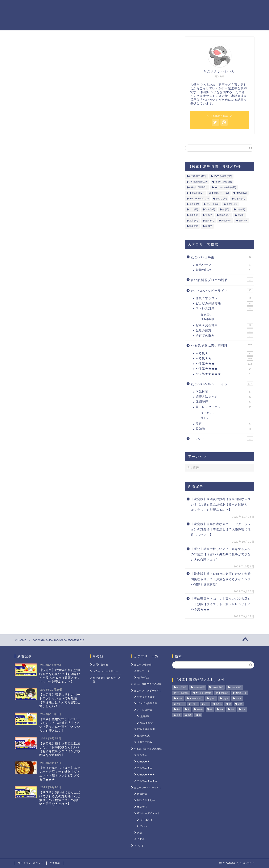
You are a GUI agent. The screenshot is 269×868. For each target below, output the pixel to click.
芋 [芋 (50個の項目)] (241, 215)
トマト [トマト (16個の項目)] (232, 204)
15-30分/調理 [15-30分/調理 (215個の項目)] (223, 176)
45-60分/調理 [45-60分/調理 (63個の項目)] (224, 182)
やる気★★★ (224, 364)
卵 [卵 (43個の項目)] (226, 210)
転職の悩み (224, 270)
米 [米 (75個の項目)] (209, 215)
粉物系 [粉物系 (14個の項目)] (225, 215)
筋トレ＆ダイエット (185, 7)
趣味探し (206, 315)
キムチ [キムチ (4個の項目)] (194, 204)
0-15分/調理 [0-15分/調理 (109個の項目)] (198, 176)
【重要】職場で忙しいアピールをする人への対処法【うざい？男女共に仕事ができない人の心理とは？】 (221, 554)
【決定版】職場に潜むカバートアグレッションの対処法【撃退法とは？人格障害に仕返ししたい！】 (221, 529)
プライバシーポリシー (106, 671)
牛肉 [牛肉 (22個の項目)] (194, 215)
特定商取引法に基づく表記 (107, 680)
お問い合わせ (101, 665)
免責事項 (55, 863)
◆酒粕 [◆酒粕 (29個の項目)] (242, 193)
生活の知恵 (224, 331)
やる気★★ (224, 358)
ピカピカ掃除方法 (224, 304)
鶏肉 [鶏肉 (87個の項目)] (194, 226)
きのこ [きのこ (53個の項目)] (221, 199)
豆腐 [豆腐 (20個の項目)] (194, 221)
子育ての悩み (224, 336)
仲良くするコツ (224, 298)
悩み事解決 (208, 319)
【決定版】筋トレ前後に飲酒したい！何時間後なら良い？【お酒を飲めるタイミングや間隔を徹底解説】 (221, 579)
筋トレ (205, 418)
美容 (224, 424)
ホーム (83, 7)
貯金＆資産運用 (148, 7)
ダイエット (208, 413)
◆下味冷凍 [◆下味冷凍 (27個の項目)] (197, 193)
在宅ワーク (224, 265)
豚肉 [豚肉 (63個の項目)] (210, 221)
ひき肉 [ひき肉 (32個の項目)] (240, 199)
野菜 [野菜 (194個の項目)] (226, 221)
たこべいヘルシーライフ (222, 384)
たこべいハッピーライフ (222, 290)
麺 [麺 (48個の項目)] (209, 226)
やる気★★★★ (224, 369)
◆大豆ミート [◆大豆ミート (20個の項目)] (220, 193)
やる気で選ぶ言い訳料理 (222, 345)
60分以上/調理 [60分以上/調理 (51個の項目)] (198, 187)
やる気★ (224, 353)
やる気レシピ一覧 (112, 7)
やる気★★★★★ (224, 374)
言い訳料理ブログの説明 (222, 280)
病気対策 (224, 392)
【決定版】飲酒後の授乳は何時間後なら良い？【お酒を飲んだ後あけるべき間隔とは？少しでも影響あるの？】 (221, 504)
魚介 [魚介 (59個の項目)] (243, 221)
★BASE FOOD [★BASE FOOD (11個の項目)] (199, 199)
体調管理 (224, 402)
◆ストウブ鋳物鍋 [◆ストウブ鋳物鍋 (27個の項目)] (225, 187)
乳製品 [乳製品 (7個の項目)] (210, 210)
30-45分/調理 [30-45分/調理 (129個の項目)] (198, 182)
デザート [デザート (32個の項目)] (213, 204)
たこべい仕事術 (222, 257)
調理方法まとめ (224, 397)
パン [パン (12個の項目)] (194, 210)
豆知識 (224, 429)
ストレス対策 (221, 7)
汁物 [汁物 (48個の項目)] (241, 210)
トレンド (222, 439)
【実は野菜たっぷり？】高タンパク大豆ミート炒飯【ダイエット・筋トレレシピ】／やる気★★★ (221, 604)
